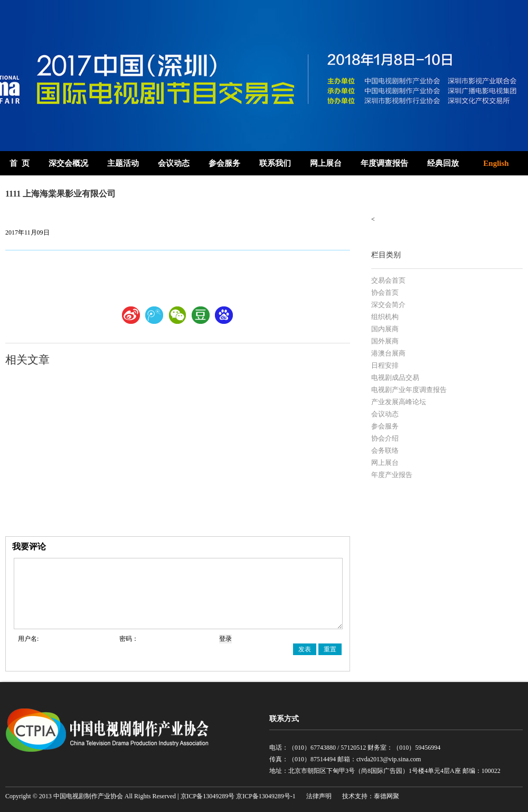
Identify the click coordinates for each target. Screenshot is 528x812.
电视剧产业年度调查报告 (409, 390)
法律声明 (319, 796)
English (496, 163)
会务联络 (385, 450)
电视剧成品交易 (395, 377)
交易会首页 (388, 280)
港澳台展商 (388, 353)
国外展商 (385, 341)
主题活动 (123, 163)
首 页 (20, 163)
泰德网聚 (386, 796)
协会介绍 (385, 438)
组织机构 (385, 317)
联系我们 (275, 163)
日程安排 (385, 365)
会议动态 (174, 163)
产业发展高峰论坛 (399, 402)
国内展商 (385, 329)
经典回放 (443, 163)
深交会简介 (388, 305)
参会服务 (224, 163)
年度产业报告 (392, 475)
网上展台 (326, 163)
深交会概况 (68, 163)
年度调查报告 (384, 163)
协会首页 (385, 292)
